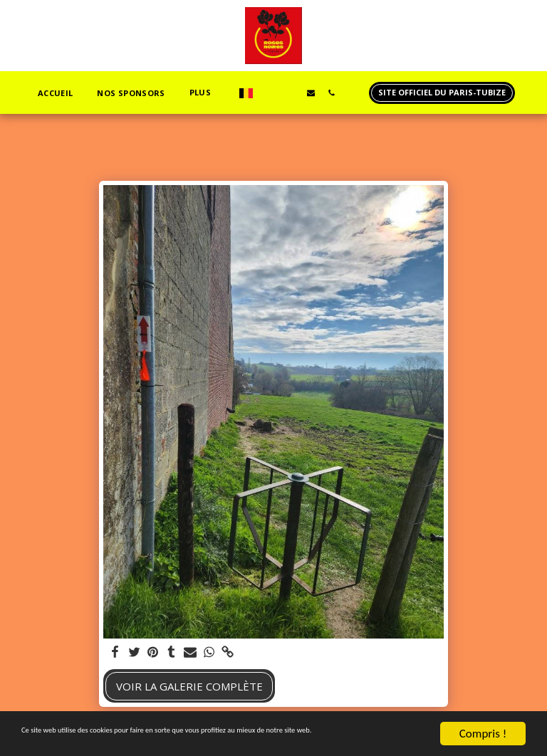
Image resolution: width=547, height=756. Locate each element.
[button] (270, 93)
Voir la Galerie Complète (189, 686)
